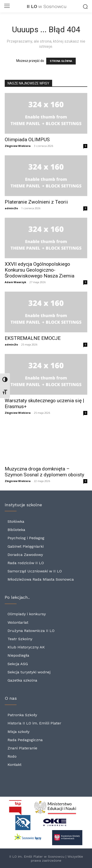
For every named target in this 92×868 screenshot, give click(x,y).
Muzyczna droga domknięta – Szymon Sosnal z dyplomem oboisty (44, 472)
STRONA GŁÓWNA (61, 61)
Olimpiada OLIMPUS (27, 140)
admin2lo (11, 208)
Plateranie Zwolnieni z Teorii (36, 202)
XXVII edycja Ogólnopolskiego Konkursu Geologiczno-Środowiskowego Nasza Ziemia (40, 270)
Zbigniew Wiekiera (18, 146)
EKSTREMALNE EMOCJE (33, 338)
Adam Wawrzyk (15, 282)
